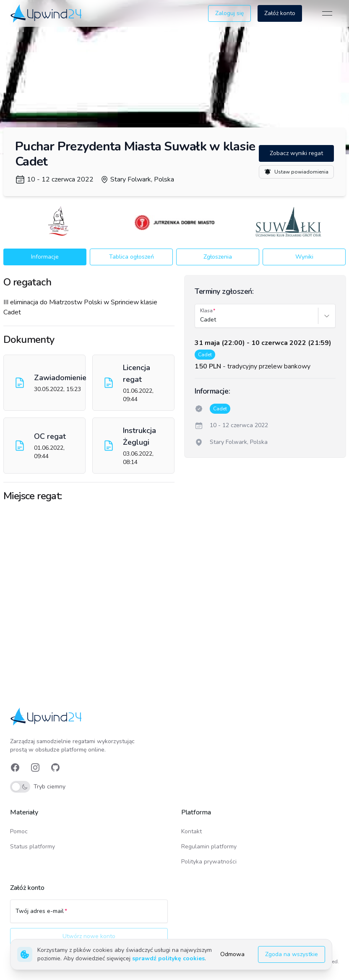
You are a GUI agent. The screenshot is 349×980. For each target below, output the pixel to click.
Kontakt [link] (191, 831)
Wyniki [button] (304, 257)
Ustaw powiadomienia (296, 172)
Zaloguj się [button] (229, 13)
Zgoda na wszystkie (292, 954)
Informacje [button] (45, 257)
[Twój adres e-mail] (89, 915)
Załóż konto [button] (280, 13)
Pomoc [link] (19, 831)
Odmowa (232, 954)
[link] (47, 13)
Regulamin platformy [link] (209, 846)
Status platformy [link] (33, 846)
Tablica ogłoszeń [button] (132, 257)
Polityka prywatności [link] (209, 862)
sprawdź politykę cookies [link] (168, 958)
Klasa (206, 311)
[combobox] (201, 320)
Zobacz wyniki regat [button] (296, 153)
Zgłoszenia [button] (218, 257)
